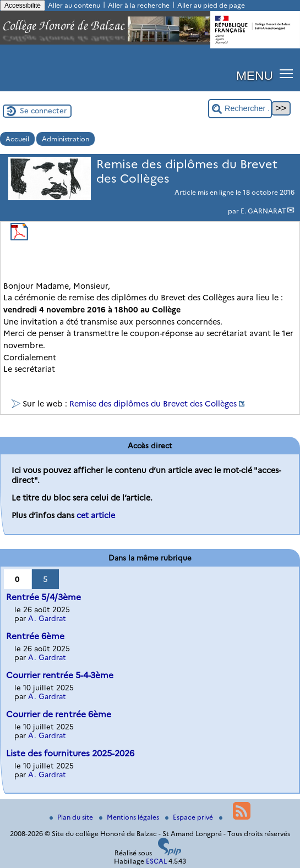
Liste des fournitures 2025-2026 (70, 753)
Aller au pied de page (211, 5)
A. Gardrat (47, 618)
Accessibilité (23, 6)
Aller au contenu (74, 5)
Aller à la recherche (139, 5)
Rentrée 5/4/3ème (43, 597)
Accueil (17, 139)
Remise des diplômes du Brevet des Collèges (153, 404)
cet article (96, 515)
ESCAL (156, 861)
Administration (66, 139)
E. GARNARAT (263, 211)
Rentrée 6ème (35, 636)
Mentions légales (130, 817)
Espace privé (190, 817)
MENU (255, 75)
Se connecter (43, 111)
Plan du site (72, 817)
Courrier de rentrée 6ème (59, 714)
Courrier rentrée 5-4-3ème (60, 675)
